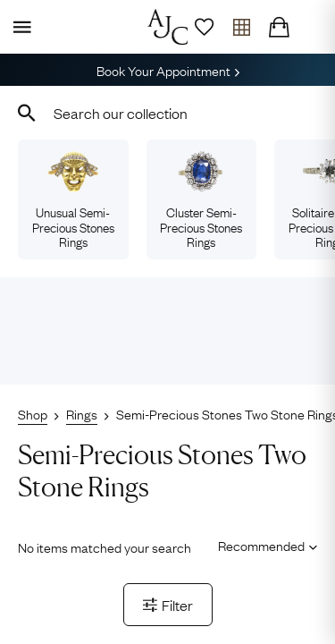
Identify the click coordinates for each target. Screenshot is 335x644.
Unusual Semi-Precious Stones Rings (73, 200)
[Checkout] (279, 27)
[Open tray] (241, 27)
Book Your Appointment (168, 70)
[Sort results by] (261, 546)
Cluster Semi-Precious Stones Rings (201, 200)
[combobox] (167, 113)
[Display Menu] (19, 27)
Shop (33, 413)
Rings (82, 413)
